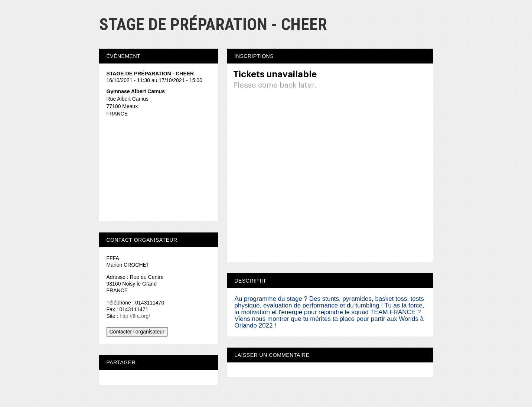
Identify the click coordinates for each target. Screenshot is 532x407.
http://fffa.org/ (135, 316)
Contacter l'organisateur (137, 332)
